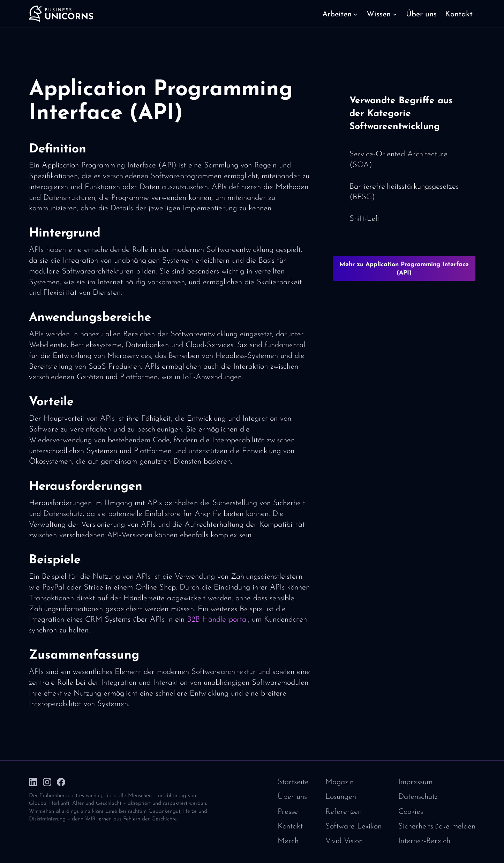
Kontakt (290, 827)
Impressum (415, 782)
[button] (340, 14)
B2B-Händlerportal (217, 620)
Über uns (292, 797)
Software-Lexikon (353, 827)
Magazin (340, 782)
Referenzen (344, 812)
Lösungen (341, 797)
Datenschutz (418, 797)
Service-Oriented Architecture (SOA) (398, 160)
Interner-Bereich (424, 841)
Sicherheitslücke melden (437, 827)
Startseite (293, 782)
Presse (288, 812)
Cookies (411, 812)
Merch (288, 841)
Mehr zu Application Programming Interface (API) (404, 269)
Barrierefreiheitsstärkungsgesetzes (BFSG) (404, 192)
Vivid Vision (344, 841)
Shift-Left (365, 219)
